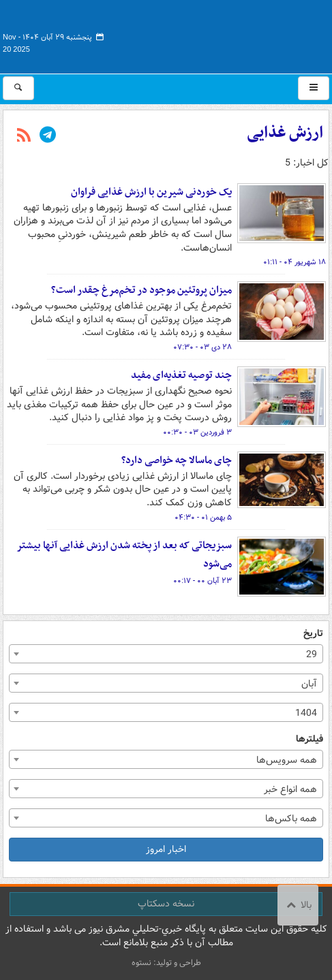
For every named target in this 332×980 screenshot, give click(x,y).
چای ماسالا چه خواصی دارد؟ (177, 460)
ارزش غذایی (285, 133)
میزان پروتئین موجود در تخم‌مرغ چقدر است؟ (141, 290)
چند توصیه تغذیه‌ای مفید (181, 375)
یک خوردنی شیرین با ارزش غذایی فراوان (151, 192)
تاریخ (313, 634)
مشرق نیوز (227, 34)
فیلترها (310, 739)
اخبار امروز (166, 849)
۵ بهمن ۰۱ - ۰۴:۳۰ (203, 518)
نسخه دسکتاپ (166, 904)
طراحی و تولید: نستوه (166, 963)
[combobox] (166, 654)
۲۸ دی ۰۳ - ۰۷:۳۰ (202, 347)
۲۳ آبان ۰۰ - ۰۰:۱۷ (202, 581)
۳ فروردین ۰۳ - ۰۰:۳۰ (197, 432)
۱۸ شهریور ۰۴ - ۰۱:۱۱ (295, 262)
